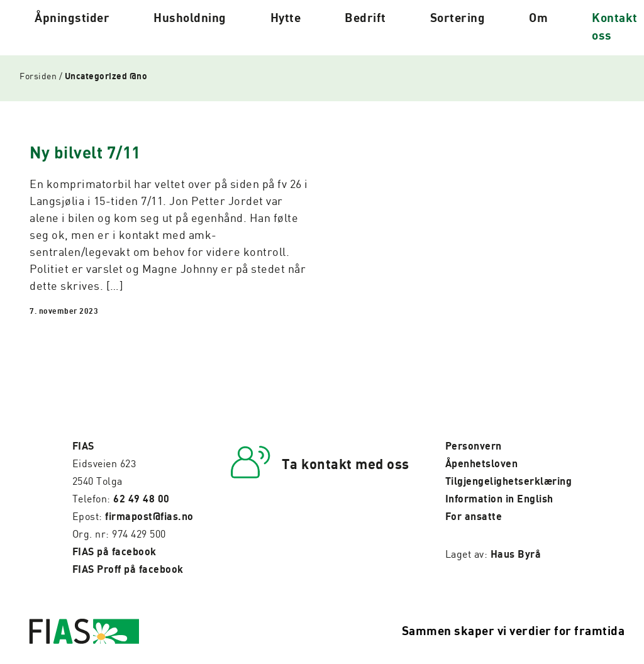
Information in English (499, 499)
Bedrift (365, 19)
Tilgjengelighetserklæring (509, 482)
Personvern (474, 446)
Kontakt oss (615, 27)
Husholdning (190, 19)
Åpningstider (72, 19)
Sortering (458, 19)
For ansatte (474, 517)
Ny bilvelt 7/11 (85, 153)
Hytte (286, 19)
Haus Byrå (516, 555)
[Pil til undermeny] (122, 28)
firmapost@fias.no (149, 517)
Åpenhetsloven (482, 464)
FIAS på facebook (114, 552)
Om (538, 19)
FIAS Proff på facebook (128, 570)
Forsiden (38, 77)
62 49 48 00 (142, 499)
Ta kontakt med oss (346, 465)
